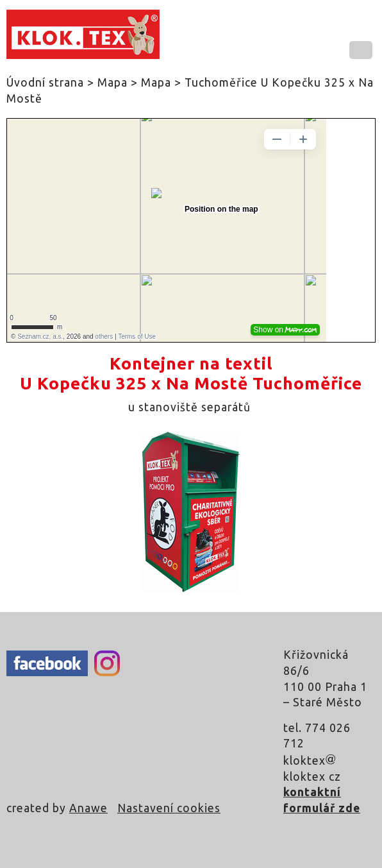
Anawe (88, 808)
